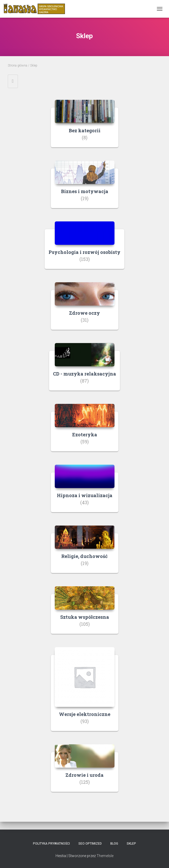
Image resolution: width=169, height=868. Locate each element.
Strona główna (18, 65)
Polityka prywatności (51, 844)
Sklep (131, 844)
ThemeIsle (105, 856)
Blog (114, 844)
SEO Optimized (90, 844)
